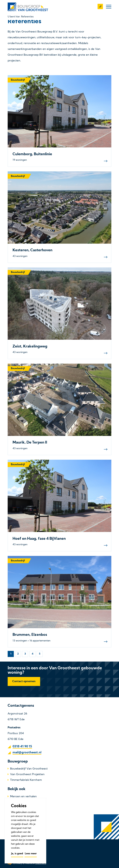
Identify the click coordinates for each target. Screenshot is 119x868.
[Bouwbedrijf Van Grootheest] (28, 7)
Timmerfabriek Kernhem (26, 780)
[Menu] (107, 7)
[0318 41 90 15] (99, 7)
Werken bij (17, 814)
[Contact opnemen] (24, 681)
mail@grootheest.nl (27, 753)
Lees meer (31, 854)
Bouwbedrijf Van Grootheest (29, 769)
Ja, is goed (17, 854)
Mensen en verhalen (23, 797)
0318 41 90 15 (22, 747)
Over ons (16, 802)
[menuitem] (107, 7)
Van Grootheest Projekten (27, 774)
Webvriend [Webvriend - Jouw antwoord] (41, 864)
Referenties (18, 808)
